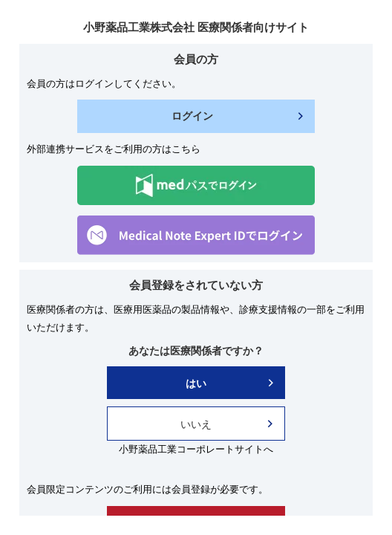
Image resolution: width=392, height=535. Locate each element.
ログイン (192, 116)
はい (196, 383)
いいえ (196, 424)
